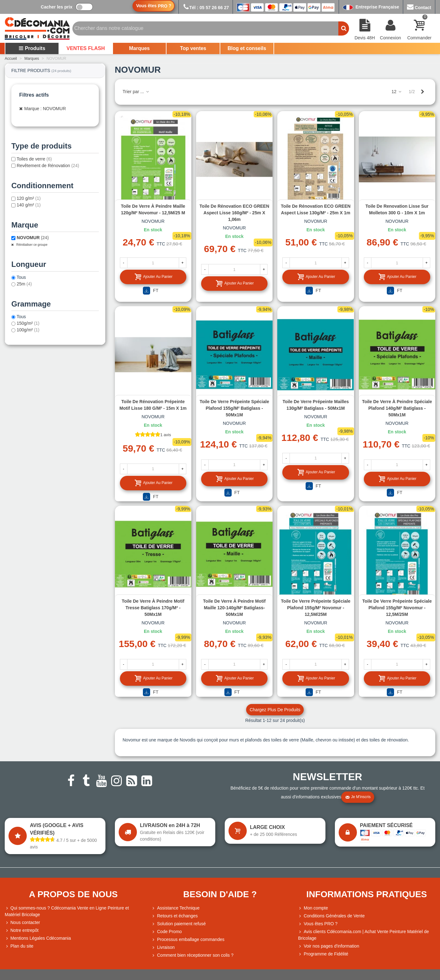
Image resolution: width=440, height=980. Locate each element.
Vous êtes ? (154, 6)
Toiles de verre (34, 159)
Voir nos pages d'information (329, 946)
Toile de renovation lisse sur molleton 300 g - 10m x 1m (397, 209)
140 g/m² (29, 205)
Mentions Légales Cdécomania (38, 938)
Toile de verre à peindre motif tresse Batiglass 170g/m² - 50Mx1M (153, 608)
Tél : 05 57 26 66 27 (206, 8)
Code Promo (167, 932)
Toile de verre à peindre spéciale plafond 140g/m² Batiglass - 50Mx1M (397, 408)
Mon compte (313, 908)
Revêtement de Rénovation (48, 166)
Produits (32, 48)
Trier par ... (136, 92)
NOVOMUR (33, 238)
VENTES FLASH (86, 48)
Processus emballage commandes (188, 940)
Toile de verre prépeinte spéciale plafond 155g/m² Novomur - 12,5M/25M (316, 608)
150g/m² (28, 323)
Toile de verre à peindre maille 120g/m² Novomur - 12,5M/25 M (153, 209)
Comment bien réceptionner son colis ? (192, 955)
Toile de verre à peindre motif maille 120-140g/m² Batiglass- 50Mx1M (234, 608)
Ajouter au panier (153, 277)
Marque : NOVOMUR (45, 109)
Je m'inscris (358, 797)
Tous (21, 277)
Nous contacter (22, 923)
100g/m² (28, 330)
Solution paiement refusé (179, 924)
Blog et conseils (247, 48)
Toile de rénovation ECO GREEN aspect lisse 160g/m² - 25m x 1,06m (234, 213)
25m (24, 284)
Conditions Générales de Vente (331, 916)
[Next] (422, 92)
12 (397, 92)
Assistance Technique (175, 908)
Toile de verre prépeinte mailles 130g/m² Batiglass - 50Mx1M (316, 405)
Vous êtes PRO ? (321, 924)
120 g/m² (29, 198)
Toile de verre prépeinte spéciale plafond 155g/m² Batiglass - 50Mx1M (234, 408)
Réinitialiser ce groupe (31, 245)
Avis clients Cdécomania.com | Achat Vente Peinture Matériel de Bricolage (364, 935)
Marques (139, 48)
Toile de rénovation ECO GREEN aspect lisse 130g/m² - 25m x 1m (316, 209)
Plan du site (19, 946)
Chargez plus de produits (275, 710)
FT (151, 291)
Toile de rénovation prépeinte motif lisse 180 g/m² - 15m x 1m (153, 405)
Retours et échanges (175, 916)
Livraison (163, 947)
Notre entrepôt (22, 930)
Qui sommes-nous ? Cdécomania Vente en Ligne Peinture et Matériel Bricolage (67, 911)
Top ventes (193, 48)
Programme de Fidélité (323, 954)
